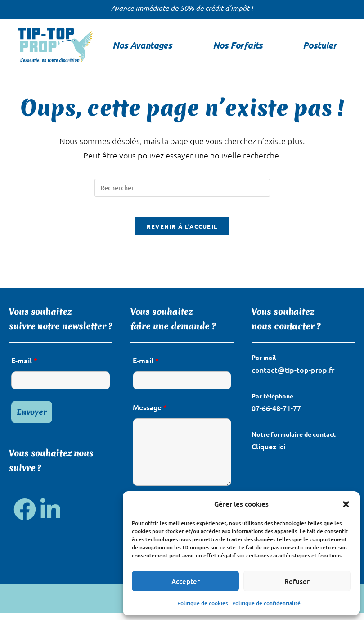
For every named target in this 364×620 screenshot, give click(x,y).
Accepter (186, 581)
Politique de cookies (202, 603)
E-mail (24, 367)
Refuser (297, 581)
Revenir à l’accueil (182, 233)
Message (150, 414)
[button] (346, 504)
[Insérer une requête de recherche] (182, 188)
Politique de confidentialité (266, 603)
